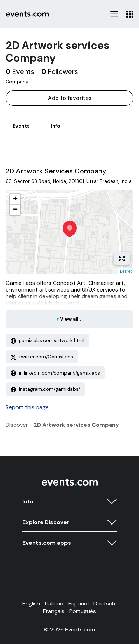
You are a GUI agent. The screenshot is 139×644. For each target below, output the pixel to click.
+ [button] (15, 199)
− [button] (15, 210)
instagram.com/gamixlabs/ (45, 389)
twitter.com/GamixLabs (42, 357)
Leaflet (126, 271)
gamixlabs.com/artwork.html (47, 340)
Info (55, 126)
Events (21, 126)
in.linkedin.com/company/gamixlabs (55, 373)
